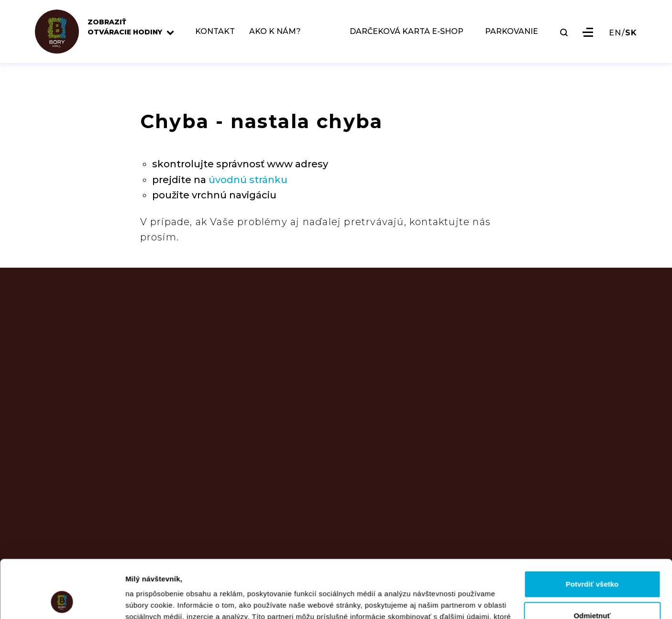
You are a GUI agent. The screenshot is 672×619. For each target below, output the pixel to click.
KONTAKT (215, 32)
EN (615, 33)
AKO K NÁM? (275, 32)
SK (631, 33)
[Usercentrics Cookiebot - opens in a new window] (62, 600)
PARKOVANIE (512, 32)
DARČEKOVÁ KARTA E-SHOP (407, 32)
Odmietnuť (592, 561)
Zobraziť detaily (153, 600)
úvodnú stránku (248, 180)
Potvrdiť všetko (592, 530)
